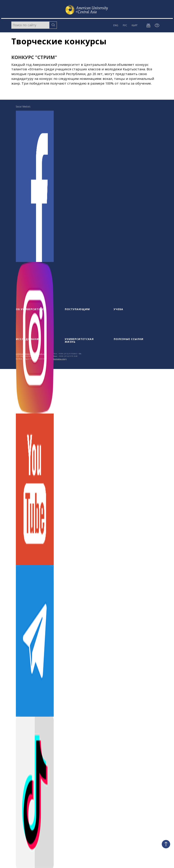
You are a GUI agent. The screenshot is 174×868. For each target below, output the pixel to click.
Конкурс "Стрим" (34, 57)
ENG (116, 25)
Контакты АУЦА (60, 359)
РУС (125, 25)
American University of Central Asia (31, 353)
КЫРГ (135, 25)
